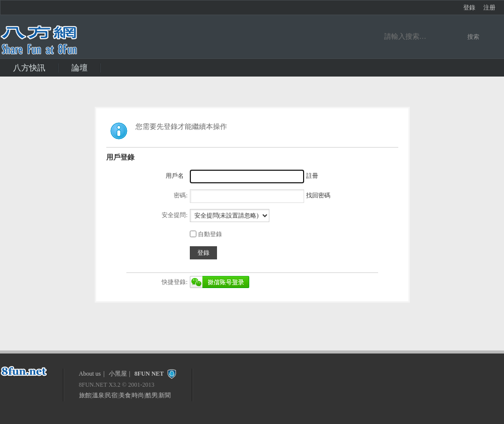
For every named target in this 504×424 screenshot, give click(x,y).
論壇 (80, 68)
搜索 (473, 37)
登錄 (469, 8)
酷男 (152, 395)
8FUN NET (149, 374)
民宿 (111, 395)
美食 (125, 395)
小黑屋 (118, 374)
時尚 (138, 395)
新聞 (165, 395)
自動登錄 (206, 234)
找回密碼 (318, 195)
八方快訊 (29, 68)
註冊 (312, 176)
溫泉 (98, 395)
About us (90, 374)
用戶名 (175, 176)
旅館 (85, 395)
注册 (489, 8)
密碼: (181, 195)
